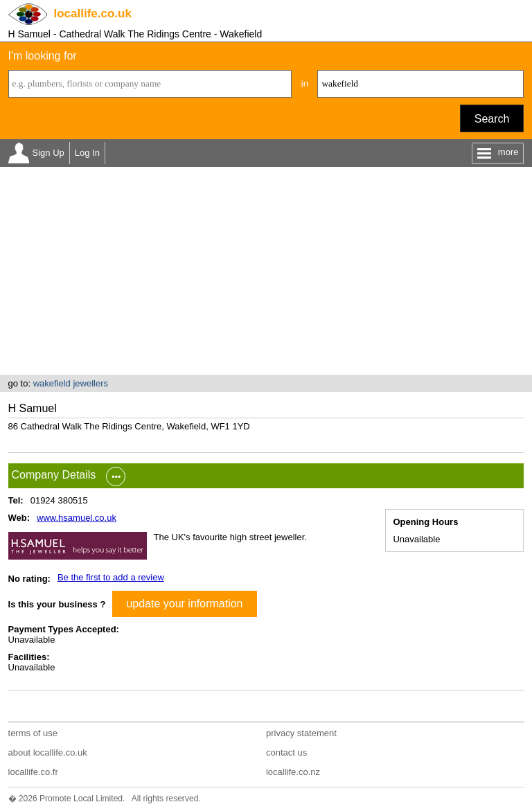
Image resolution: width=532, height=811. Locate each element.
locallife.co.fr (33, 772)
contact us (286, 752)
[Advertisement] (266, 271)
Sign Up (48, 153)
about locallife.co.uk (48, 752)
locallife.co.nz (293, 772)
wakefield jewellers (71, 383)
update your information (184, 604)
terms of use (33, 733)
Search (492, 119)
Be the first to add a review (111, 577)
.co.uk (93, 14)
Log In (87, 153)
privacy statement (301, 733)
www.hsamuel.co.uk (77, 518)
